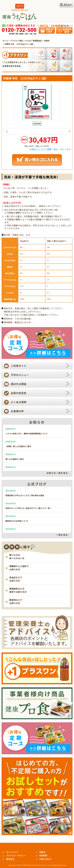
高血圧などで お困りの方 (16, 579)
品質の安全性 (19, 393)
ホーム (5, 41)
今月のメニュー (20, 375)
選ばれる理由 (19, 384)
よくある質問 (19, 402)
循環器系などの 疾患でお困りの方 (18, 590)
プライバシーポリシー (16, 855)
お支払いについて (38, 149)
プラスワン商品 (17, 41)
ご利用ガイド (19, 366)
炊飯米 (47, 41)
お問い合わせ (45, 859)
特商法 (42, 852)
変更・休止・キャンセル (59, 149)
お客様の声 (17, 411)
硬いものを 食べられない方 (17, 557)
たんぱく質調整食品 (34, 41)
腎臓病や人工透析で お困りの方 (19, 568)
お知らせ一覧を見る (57, 473)
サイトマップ (12, 852)
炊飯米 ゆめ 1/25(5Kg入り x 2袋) (19, 44)
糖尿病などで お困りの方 (16, 601)
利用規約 (43, 855)
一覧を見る (62, 535)
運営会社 (10, 859)
